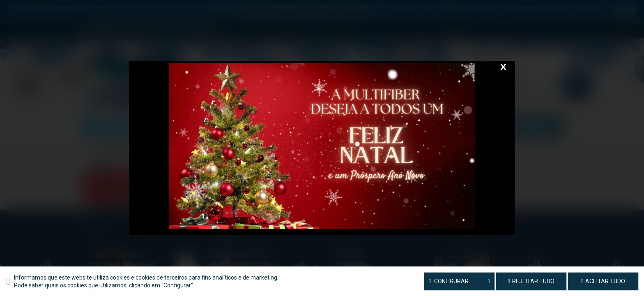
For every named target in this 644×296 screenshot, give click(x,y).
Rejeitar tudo (531, 281)
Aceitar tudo (603, 281)
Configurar (459, 282)
